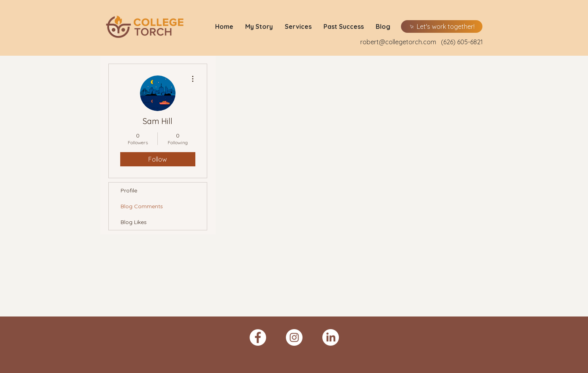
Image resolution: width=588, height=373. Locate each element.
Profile (129, 190)
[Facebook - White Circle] (258, 337)
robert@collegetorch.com (398, 42)
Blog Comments (142, 206)
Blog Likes (134, 222)
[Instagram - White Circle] (294, 337)
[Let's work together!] (442, 26)
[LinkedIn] (331, 337)
